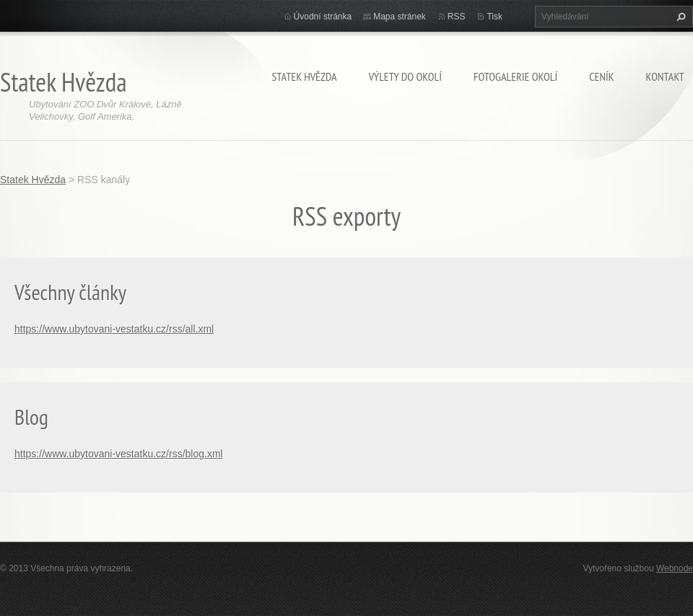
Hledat (679, 17)
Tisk (494, 17)
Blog (31, 417)
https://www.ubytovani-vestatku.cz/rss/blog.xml (119, 454)
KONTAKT (665, 76)
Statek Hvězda (304, 76)
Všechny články (70, 292)
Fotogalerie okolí (515, 76)
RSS (457, 17)
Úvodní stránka (323, 17)
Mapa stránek (400, 17)
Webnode (675, 568)
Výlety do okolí (405, 76)
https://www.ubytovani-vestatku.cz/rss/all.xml (114, 329)
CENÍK (601, 76)
